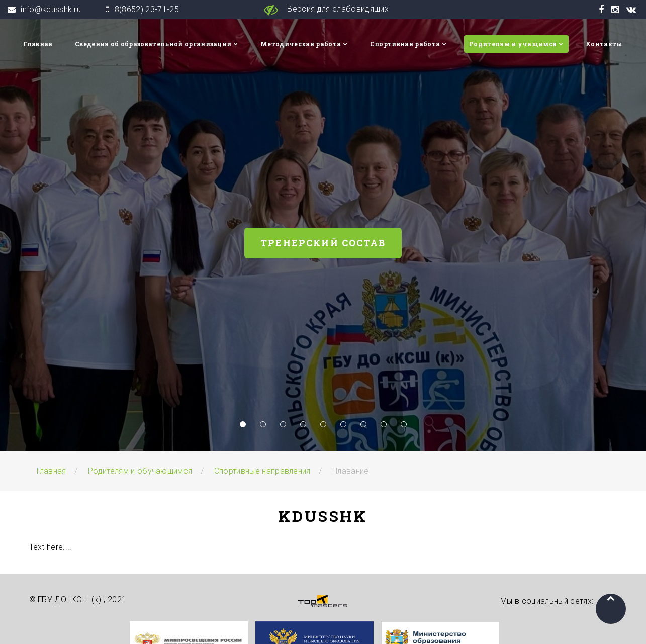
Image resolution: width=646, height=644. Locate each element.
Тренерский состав (323, 243)
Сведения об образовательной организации (153, 44)
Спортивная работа (405, 44)
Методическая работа (301, 44)
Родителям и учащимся (513, 44)
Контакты (604, 44)
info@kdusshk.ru (51, 9)
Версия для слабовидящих (323, 10)
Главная (38, 44)
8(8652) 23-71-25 (147, 9)
